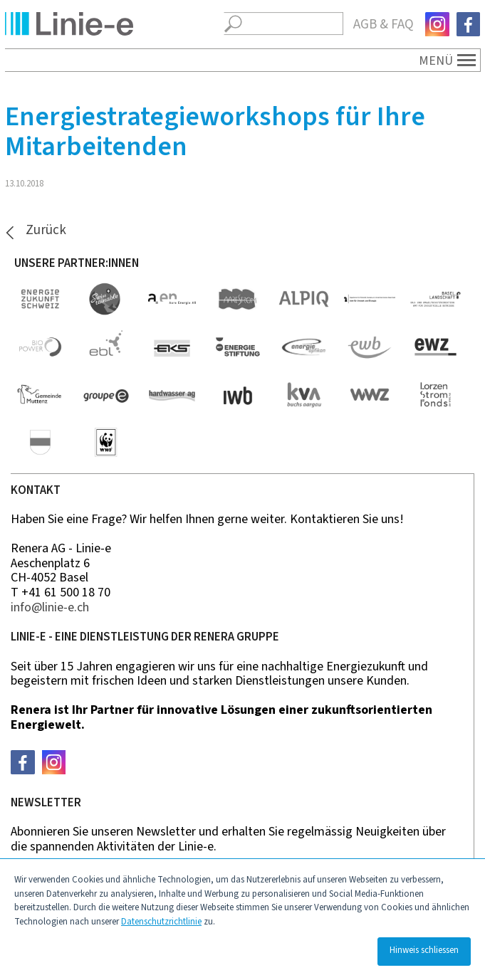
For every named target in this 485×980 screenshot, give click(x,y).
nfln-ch (50, 607)
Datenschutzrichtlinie (161, 922)
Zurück (46, 231)
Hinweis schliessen (424, 950)
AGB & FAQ (384, 25)
